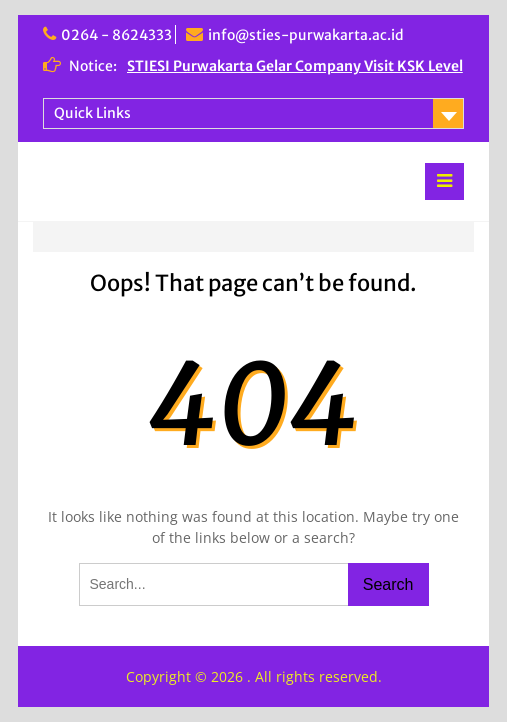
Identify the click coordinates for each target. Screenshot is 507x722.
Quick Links (92, 113)
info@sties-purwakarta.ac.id (306, 35)
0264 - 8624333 (116, 35)
